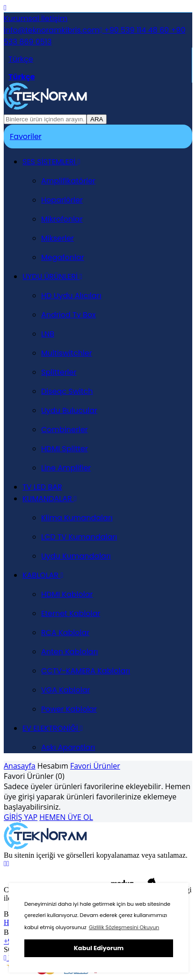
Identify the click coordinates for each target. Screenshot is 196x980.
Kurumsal (22, 18)
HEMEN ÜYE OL (66, 817)
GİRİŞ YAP (21, 817)
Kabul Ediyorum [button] (99, 948)
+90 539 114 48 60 (134, 30)
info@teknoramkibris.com (52, 30)
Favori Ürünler (95, 766)
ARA (97, 119)
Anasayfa (20, 766)
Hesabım (53, 766)
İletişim (54, 18)
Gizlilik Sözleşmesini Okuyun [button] (124, 927)
